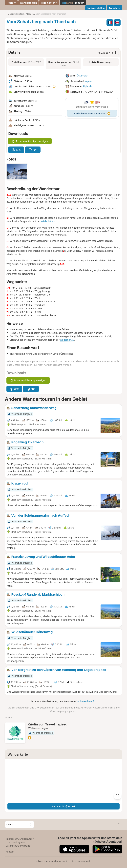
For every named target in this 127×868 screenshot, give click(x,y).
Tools (11, 3)
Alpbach (87, 86)
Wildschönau (48, 221)
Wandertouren (28, 3)
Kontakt (10, 852)
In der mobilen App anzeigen (30, 141)
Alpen (88, 81)
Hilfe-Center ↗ (49, 3)
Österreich (82, 76)
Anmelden (115, 8)
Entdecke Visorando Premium (92, 113)
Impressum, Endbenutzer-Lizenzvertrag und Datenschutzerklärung (20, 842)
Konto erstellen (96, 8)
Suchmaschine (86, 701)
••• (6, 14)
